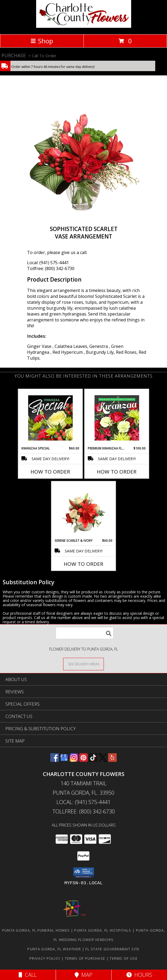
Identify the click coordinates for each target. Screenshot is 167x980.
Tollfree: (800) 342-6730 (51, 268)
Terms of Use (124, 958)
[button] (84, 873)
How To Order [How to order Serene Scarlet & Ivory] (83, 564)
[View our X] (103, 760)
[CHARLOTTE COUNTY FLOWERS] (84, 26)
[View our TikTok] (93, 760)
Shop (42, 41)
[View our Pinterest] (83, 760)
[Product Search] (85, 633)
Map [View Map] (83, 975)
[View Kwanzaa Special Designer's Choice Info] (50, 418)
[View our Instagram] (74, 760)
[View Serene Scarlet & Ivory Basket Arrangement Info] (84, 510)
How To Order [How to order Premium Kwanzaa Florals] (117, 472)
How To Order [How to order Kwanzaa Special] (50, 472)
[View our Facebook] (55, 760)
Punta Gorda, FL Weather (54, 949)
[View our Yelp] (112, 760)
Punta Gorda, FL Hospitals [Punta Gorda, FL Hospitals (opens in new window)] (103, 930)
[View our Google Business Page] (64, 760)
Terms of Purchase (85, 958)
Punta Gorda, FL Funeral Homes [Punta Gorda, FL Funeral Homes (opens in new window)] (36, 930)
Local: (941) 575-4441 (48, 263)
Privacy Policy (45, 958)
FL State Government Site (112, 949)
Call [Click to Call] (28, 975)
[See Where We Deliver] (83, 664)
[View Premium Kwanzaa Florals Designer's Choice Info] (117, 418)
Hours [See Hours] (139, 975)
